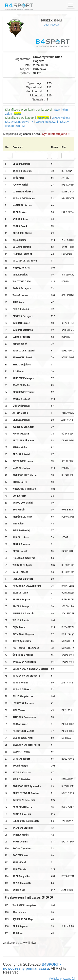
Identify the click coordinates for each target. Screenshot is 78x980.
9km (65, 110)
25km (8, 114)
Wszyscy (43, 118)
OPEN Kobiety (61, 118)
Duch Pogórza (51, 25)
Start (57, 110)
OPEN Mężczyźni (47, 122)
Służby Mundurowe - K (19, 122)
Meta (18, 114)
